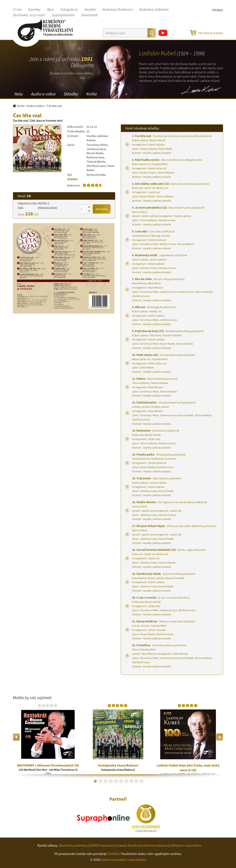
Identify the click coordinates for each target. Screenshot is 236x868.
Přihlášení (217, 10)
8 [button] (131, 781)
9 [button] (137, 781)
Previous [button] (17, 737)
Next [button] (219, 737)
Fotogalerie (69, 10)
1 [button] (95, 781)
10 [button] (142, 781)
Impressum (107, 845)
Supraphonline (63, 15)
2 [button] (100, 781)
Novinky (34, 10)
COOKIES (113, 854)
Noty (19, 94)
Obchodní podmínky (73, 845)
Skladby (71, 94)
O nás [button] (17, 10)
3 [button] (106, 781)
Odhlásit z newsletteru (186, 845)
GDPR (93, 845)
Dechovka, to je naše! (29, 15)
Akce (50, 10)
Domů (21, 106)
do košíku (102, 209)
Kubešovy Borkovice (118, 10)
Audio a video (43, 94)
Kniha (92, 94)
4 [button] (111, 781)
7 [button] (126, 781)
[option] (48, 737)
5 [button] (116, 781)
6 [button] (121, 781)
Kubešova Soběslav (154, 10)
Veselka (90, 10)
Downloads (90, 15)
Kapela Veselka (128, 845)
